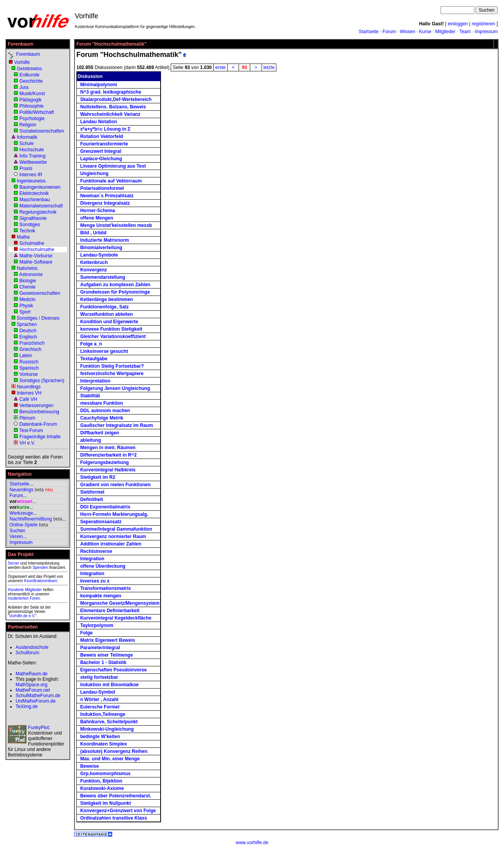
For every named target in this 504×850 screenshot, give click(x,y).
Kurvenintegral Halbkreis (108, 470)
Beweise (90, 766)
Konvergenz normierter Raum (113, 537)
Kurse (425, 32)
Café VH (28, 399)
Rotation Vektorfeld (102, 136)
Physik (26, 306)
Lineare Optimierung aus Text (113, 166)
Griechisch (31, 349)
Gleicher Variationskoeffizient (113, 336)
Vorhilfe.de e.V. (22, 616)
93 (244, 67)
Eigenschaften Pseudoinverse (114, 670)
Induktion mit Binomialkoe (110, 685)
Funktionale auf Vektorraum (111, 181)
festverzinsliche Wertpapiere (112, 374)
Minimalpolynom (99, 85)
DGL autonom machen (105, 411)
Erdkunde (29, 75)
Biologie (28, 281)
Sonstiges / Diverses (38, 318)
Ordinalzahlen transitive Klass (114, 818)
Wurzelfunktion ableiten (107, 314)
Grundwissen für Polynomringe (115, 292)
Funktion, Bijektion (101, 781)
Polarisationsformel (102, 188)
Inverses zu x (95, 581)
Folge (87, 633)
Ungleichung (95, 174)
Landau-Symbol (98, 692)
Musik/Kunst (32, 94)
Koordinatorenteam (41, 581)
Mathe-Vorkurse (36, 256)
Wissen (408, 32)
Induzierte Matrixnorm (105, 240)
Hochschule (32, 150)
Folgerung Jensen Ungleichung (115, 388)
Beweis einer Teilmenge (107, 655)
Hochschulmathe (37, 250)
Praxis (26, 168)
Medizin (27, 299)
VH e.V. (27, 443)
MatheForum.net (33, 690)
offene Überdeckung (103, 566)
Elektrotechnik (34, 193)
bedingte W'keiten (100, 737)
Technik (27, 231)
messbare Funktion (102, 403)
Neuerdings (29, 387)
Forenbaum (28, 54)
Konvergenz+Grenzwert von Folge (118, 811)
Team (465, 32)
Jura (24, 87)
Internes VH (29, 393)
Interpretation (95, 381)
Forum (389, 32)
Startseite (369, 32)
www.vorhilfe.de (252, 843)
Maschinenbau (35, 200)
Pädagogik (31, 100)
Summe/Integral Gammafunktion (116, 529)
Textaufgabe (94, 359)
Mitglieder (445, 32)
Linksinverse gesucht (104, 351)
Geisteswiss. (30, 69)
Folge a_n (91, 344)
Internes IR (31, 175)
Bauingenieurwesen (40, 187)
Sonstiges (30, 225)
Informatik (27, 137)
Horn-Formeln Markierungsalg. (114, 514)
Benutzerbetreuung (39, 412)
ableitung (91, 440)
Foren (35, 598)
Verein (16, 537)
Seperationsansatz (101, 522)
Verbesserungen (36, 406)
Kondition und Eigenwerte (109, 322)
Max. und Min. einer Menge (110, 759)
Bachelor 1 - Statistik (103, 662)
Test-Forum (31, 430)
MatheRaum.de (32, 674)
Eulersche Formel (100, 707)
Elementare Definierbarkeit (110, 611)
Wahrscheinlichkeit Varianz (110, 114)
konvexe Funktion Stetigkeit (111, 329)
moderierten (18, 598)
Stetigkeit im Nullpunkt (106, 803)
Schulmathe (32, 243)
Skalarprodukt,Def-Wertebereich (116, 99)
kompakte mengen (101, 596)
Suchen (17, 531)
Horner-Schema (98, 211)
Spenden (40, 568)
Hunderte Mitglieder (25, 590)
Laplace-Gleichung (101, 159)
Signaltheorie (33, 218)
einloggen (458, 24)
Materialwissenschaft (41, 206)
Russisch (29, 362)
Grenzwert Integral (101, 151)
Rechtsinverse (96, 551)
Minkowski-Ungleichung (107, 729)
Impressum (486, 32)
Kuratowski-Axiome (102, 788)
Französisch (32, 343)
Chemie (27, 287)
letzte (269, 67)
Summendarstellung (103, 277)
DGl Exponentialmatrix (105, 507)
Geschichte (31, 81)
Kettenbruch (94, 262)
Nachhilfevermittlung (31, 519)
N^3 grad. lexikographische (111, 92)
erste (220, 67)
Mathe (23, 237)
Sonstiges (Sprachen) (42, 381)
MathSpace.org (31, 685)
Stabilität (90, 396)
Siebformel (92, 492)
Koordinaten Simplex (104, 744)
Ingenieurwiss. (32, 181)
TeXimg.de (27, 707)
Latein (26, 356)
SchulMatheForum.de (38, 696)
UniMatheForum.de (36, 701)
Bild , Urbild (93, 233)
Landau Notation (99, 122)
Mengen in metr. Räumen (108, 448)
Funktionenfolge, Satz (105, 307)
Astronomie (31, 274)
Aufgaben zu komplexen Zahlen (115, 285)
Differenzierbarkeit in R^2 (109, 455)
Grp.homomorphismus (105, 774)
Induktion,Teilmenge (103, 714)
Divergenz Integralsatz (105, 203)
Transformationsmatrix (106, 588)
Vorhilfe (22, 62)
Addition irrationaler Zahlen (111, 544)
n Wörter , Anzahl (99, 699)
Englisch (28, 337)
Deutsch (28, 331)
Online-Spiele (23, 525)
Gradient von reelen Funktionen (116, 485)
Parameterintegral (100, 648)
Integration (92, 559)
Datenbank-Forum (38, 424)
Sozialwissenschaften (42, 131)
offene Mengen (97, 218)
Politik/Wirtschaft (37, 112)
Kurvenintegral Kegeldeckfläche (116, 618)
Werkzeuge (21, 513)
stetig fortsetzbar (99, 677)
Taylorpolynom (97, 625)
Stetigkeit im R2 (98, 477)
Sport (25, 312)
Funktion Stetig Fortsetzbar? (112, 366)
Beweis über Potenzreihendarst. (116, 796)
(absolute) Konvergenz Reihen (114, 751)
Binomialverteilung (101, 248)
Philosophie (32, 106)
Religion (28, 125)
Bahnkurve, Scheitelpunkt (109, 722)
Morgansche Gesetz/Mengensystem (120, 603)
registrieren (483, 24)
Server (13, 563)
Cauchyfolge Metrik (102, 418)
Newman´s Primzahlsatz (107, 196)
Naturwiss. (28, 268)
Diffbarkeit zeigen (100, 433)
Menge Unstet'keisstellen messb (116, 225)
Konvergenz (94, 270)
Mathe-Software (36, 262)
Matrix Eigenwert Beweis (108, 640)
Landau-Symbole (99, 255)
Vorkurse (29, 374)
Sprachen (27, 324)
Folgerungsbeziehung (105, 462)
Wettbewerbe (33, 162)
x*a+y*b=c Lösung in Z (105, 129)
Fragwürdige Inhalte (40, 437)
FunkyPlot (38, 728)
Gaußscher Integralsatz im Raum (117, 425)
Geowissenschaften (40, 293)
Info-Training (33, 156)
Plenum (27, 418)
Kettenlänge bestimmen (107, 299)
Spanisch (29, 368)
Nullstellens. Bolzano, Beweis (113, 107)
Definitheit (92, 499)
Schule (27, 143)
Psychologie (32, 119)
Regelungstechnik (38, 212)
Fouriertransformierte (104, 144)
